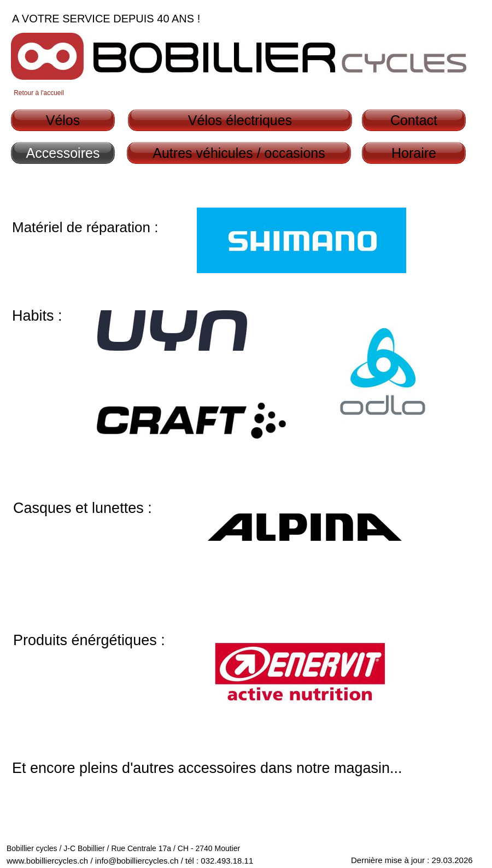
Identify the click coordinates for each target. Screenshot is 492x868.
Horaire (414, 153)
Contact (414, 120)
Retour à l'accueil (39, 93)
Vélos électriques (240, 120)
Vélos (63, 120)
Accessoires (63, 153)
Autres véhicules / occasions (239, 153)
